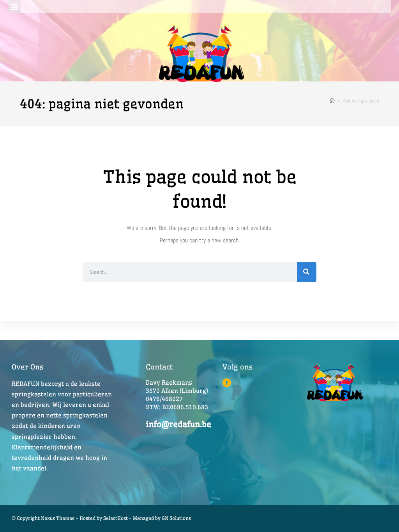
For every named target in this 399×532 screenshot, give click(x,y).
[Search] (307, 272)
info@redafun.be (178, 424)
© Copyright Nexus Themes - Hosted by (57, 518)
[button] (14, 6)
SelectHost (116, 518)
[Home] (332, 101)
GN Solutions (176, 518)
